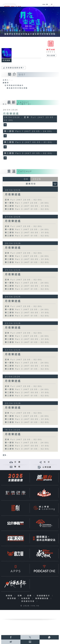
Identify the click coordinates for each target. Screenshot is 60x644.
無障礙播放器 (42, 599)
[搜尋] (52, 4)
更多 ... (5, 455)
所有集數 (7, 60)
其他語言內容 (28, 601)
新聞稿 (10, 596)
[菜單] (57, 4)
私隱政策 (26, 599)
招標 (30, 596)
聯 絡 (17, 467)
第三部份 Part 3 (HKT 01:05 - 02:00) (27, 209)
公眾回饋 (47, 467)
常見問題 (12, 599)
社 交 (47, 462)
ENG (44, 4)
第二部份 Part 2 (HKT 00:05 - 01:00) (27, 206)
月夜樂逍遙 (11, 114)
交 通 (17, 462)
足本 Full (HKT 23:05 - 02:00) (23, 200)
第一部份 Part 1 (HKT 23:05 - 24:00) (27, 203)
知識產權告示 (44, 596)
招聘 (20, 596)
